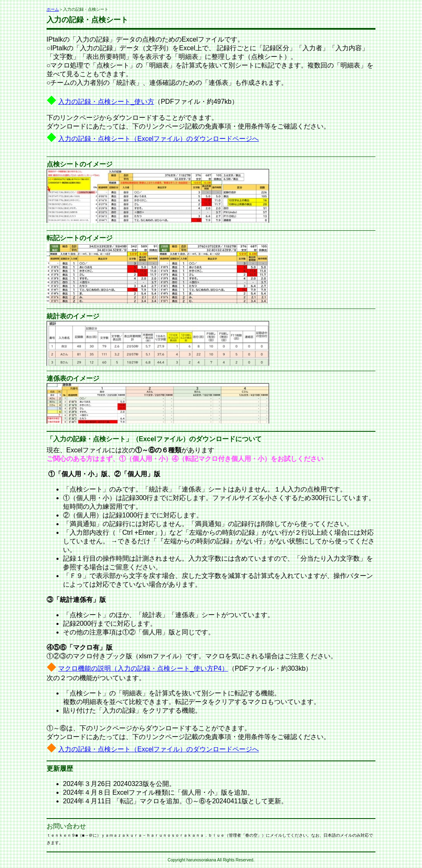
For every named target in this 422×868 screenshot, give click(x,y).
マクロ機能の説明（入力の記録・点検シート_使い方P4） (143, 668)
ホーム (53, 9)
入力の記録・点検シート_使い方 (106, 102)
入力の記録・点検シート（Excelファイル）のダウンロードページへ (158, 139)
